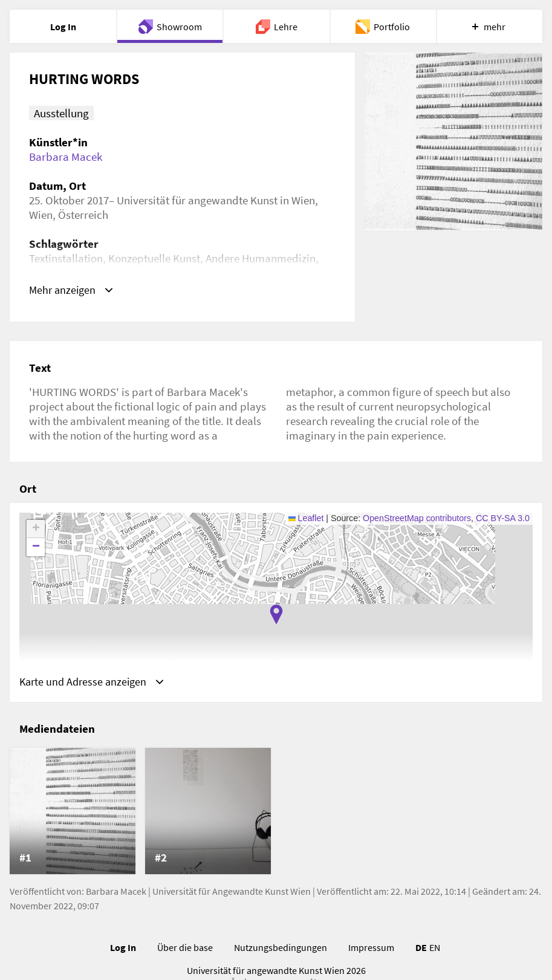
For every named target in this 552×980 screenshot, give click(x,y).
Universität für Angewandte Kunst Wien (232, 892)
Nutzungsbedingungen (281, 948)
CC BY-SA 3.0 (503, 518)
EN (435, 948)
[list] (276, 812)
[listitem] (73, 812)
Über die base (185, 948)
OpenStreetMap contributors (417, 518)
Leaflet (306, 518)
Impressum (371, 948)
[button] (276, 614)
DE (421, 948)
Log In (123, 948)
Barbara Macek (66, 157)
